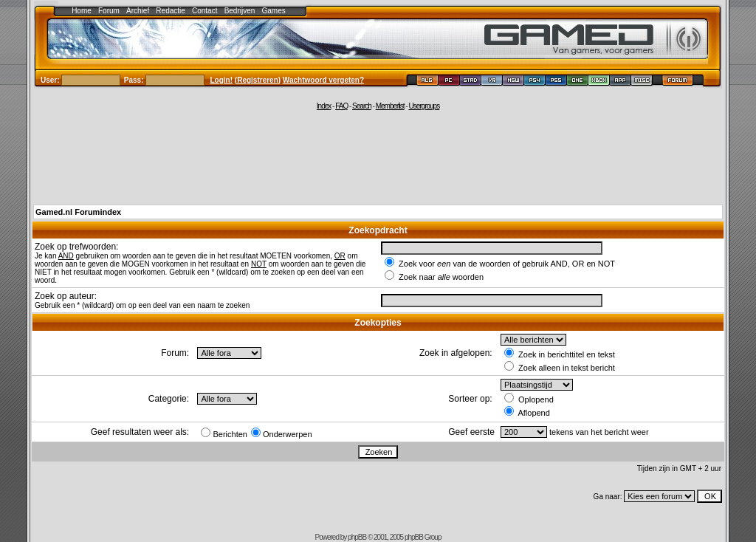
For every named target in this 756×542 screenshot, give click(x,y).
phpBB (357, 537)
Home (82, 11)
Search (362, 106)
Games (274, 11)
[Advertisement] (378, 157)
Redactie (170, 11)
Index (324, 106)
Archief (138, 11)
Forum (109, 11)
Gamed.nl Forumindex (78, 212)
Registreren (258, 80)
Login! (222, 80)
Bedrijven (240, 11)
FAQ (341, 106)
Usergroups (424, 106)
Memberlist (390, 106)
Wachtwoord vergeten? (323, 80)
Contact (205, 11)
